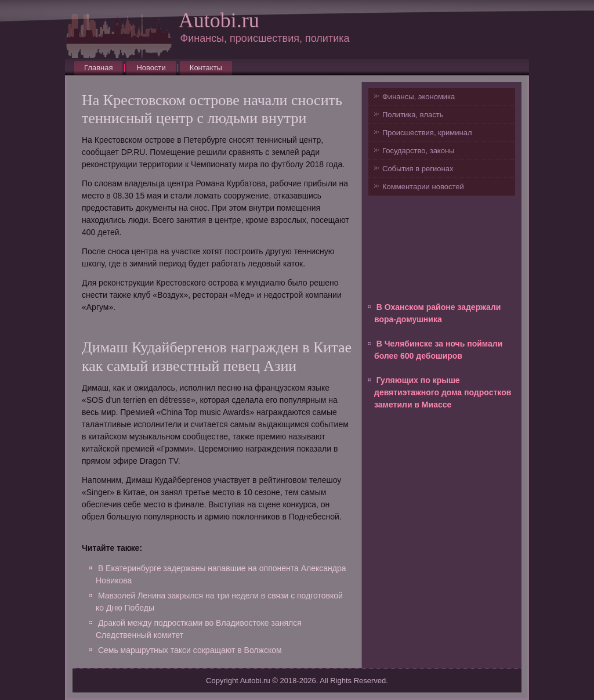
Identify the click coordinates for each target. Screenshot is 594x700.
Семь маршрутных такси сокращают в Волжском (190, 650)
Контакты (206, 68)
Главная (98, 68)
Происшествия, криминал (427, 133)
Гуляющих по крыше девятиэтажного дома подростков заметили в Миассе (443, 392)
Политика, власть (413, 115)
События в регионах (418, 169)
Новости (151, 68)
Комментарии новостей (423, 187)
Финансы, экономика (419, 97)
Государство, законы (418, 151)
